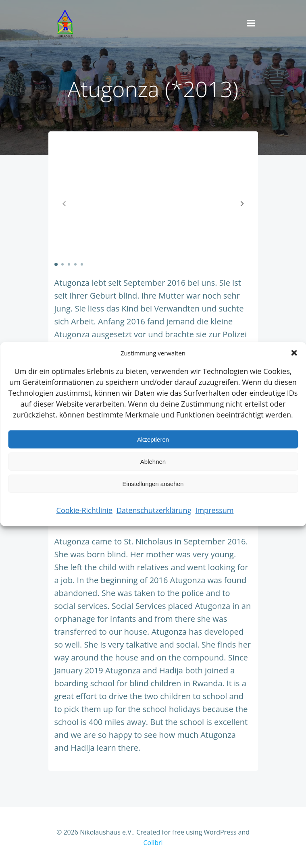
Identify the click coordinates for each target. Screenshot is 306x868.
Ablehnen (153, 461)
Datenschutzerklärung (154, 510)
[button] (294, 353)
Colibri (153, 843)
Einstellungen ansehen (153, 483)
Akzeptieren (153, 439)
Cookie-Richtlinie (84, 510)
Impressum (214, 510)
